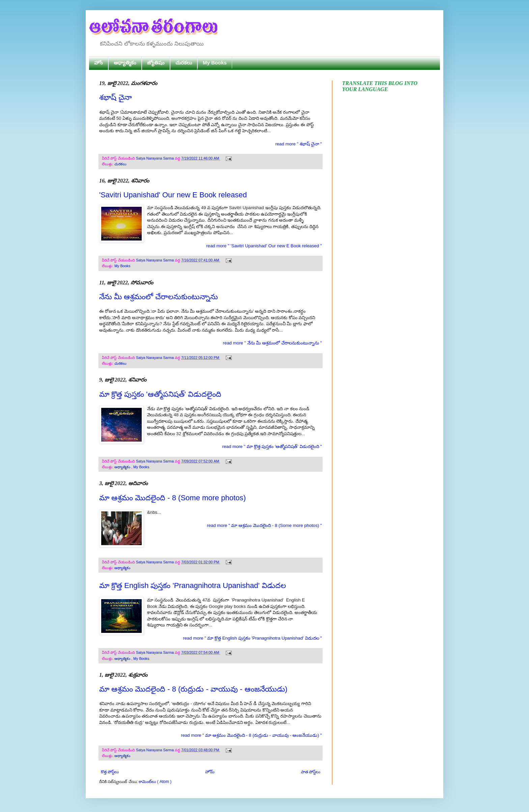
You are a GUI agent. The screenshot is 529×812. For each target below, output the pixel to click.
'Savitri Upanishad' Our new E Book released (173, 195)
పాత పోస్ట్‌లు (311, 772)
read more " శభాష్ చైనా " (299, 144)
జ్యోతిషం (156, 63)
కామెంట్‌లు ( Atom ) (155, 782)
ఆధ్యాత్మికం (125, 63)
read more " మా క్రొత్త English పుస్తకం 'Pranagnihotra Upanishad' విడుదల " (252, 638)
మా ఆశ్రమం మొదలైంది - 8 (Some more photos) (173, 498)
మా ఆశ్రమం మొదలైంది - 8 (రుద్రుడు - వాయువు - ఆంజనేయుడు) (193, 689)
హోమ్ (210, 772)
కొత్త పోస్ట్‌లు (110, 772)
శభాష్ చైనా (116, 97)
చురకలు (184, 63)
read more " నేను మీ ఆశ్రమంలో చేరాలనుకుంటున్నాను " (272, 343)
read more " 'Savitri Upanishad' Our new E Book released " (264, 246)
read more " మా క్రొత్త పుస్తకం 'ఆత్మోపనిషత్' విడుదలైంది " (272, 446)
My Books (215, 63)
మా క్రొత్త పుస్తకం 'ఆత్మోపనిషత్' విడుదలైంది (160, 394)
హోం (99, 63)
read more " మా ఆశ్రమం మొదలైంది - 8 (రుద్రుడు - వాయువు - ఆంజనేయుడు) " (251, 735)
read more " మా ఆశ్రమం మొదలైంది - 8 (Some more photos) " (264, 525)
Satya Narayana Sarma (155, 158)
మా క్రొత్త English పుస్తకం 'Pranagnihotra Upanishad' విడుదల (193, 585)
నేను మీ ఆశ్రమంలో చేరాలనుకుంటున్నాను (159, 297)
